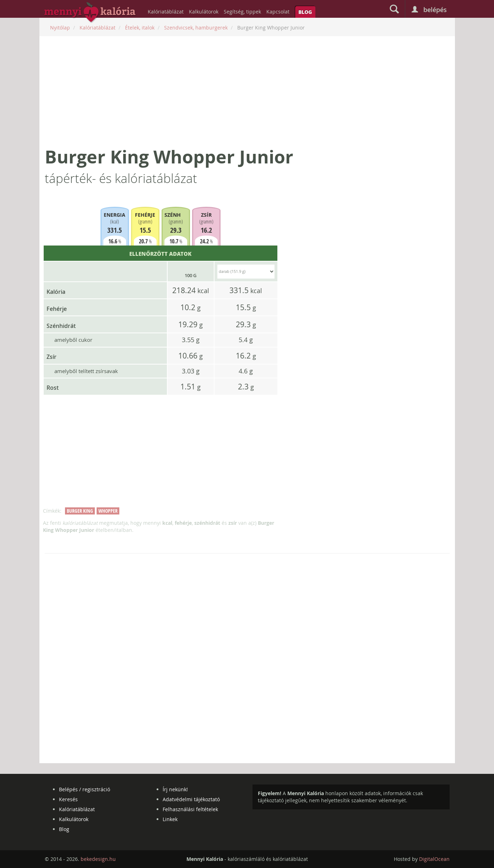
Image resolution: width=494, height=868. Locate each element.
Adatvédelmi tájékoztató (191, 799)
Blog (305, 12)
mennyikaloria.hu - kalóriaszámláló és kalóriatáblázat (90, 13)
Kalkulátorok (204, 12)
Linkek (170, 819)
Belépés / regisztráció (85, 789)
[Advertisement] (247, 91)
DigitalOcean (434, 859)
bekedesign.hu (98, 859)
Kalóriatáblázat (166, 12)
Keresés (68, 799)
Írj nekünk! (175, 789)
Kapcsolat (278, 12)
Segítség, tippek (242, 12)
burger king (80, 511)
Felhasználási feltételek (190, 809)
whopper (108, 511)
